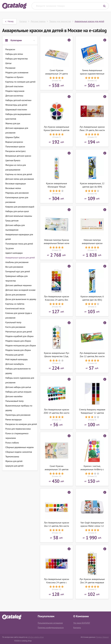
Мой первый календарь (16, 359)
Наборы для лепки (14, 54)
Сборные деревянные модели (19, 447)
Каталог (23, 21)
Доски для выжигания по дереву (21, 299)
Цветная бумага (13, 160)
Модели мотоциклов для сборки (21, 345)
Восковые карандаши (16, 183)
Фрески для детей (14, 461)
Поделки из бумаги (14, 77)
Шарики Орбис (12, 137)
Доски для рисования (15, 295)
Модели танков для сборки (18, 350)
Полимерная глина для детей (19, 244)
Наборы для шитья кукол (17, 211)
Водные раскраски (14, 142)
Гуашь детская (12, 220)
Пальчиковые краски (15, 146)
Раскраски (10, 49)
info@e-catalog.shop (36, 637)
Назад (9, 21)
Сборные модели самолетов (19, 452)
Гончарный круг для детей (18, 271)
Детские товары (38, 21)
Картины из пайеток (15, 304)
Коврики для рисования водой (20, 207)
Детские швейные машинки (18, 285)
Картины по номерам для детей (20, 82)
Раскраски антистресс (16, 151)
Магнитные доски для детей (19, 332)
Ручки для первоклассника (18, 429)
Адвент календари (14, 253)
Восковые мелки (13, 188)
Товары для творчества (60, 21)
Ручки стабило (12, 443)
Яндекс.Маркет (102, 637)
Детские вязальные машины (19, 216)
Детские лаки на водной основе (20, 290)
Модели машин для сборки (18, 341)
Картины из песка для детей (19, 174)
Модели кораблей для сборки (19, 336)
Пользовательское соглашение (50, 623)
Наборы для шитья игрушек (18, 392)
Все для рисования (14, 267)
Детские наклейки (14, 396)
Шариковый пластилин (16, 109)
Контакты (77, 628)
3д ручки (10, 248)
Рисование (10, 68)
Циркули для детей (14, 466)
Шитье (8, 63)
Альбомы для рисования (17, 262)
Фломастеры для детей (16, 105)
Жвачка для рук (13, 123)
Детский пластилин (14, 86)
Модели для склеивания (17, 72)
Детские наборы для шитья (18, 387)
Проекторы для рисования (18, 415)
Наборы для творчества (16, 59)
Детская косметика (14, 96)
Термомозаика (12, 456)
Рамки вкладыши (13, 419)
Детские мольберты (15, 364)
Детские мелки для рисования (20, 179)
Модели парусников (15, 91)
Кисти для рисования (15, 327)
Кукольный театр (13, 322)
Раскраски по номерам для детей (21, 424)
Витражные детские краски (18, 156)
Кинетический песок (15, 308)
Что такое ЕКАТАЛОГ (82, 623)
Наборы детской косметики (18, 100)
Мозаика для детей (14, 355)
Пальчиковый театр (14, 401)
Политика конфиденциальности (51, 628)
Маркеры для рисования (17, 193)
